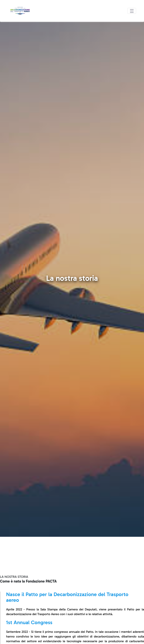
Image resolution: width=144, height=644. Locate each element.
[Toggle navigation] (132, 11)
